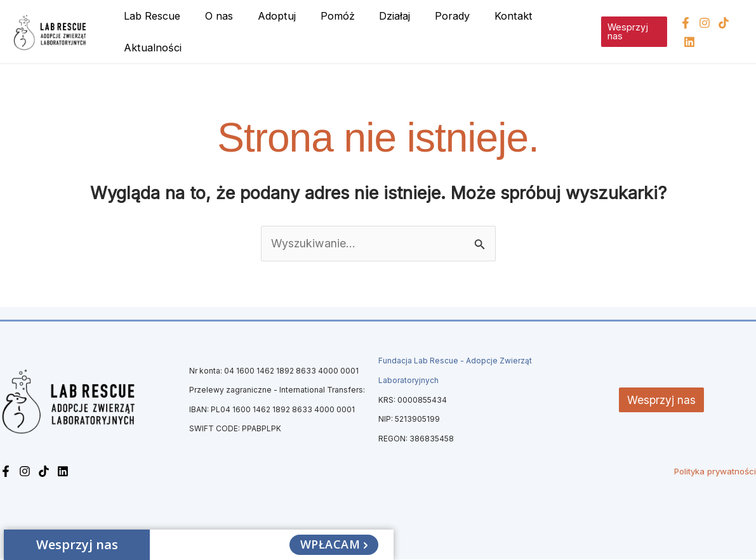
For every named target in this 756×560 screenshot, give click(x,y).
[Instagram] (701, 23)
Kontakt (487, 16)
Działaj (377, 16)
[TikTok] (720, 23)
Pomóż (323, 16)
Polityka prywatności (715, 472)
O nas (213, 16)
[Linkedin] (686, 42)
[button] (629, 32)
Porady (430, 16)
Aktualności (151, 48)
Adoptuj (267, 16)
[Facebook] (682, 23)
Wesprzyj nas (662, 400)
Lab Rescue (150, 16)
